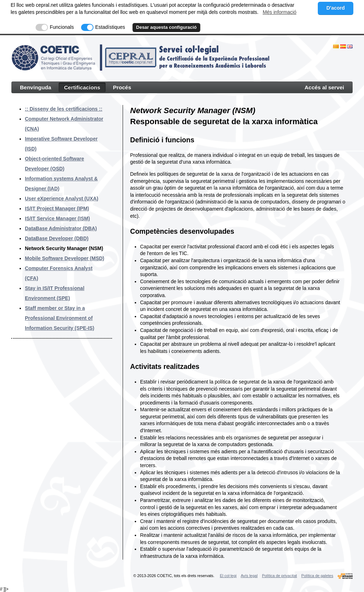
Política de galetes (317, 576)
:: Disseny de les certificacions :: (64, 109)
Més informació (280, 12)
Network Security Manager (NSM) (64, 248)
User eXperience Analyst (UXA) (61, 199)
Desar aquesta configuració (167, 27)
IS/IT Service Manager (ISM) (57, 218)
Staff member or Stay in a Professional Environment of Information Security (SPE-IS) (60, 318)
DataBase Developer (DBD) (57, 238)
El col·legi (228, 576)
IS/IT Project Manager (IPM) (57, 208)
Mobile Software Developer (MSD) (65, 258)
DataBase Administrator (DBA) (61, 228)
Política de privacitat (279, 576)
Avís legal (249, 576)
